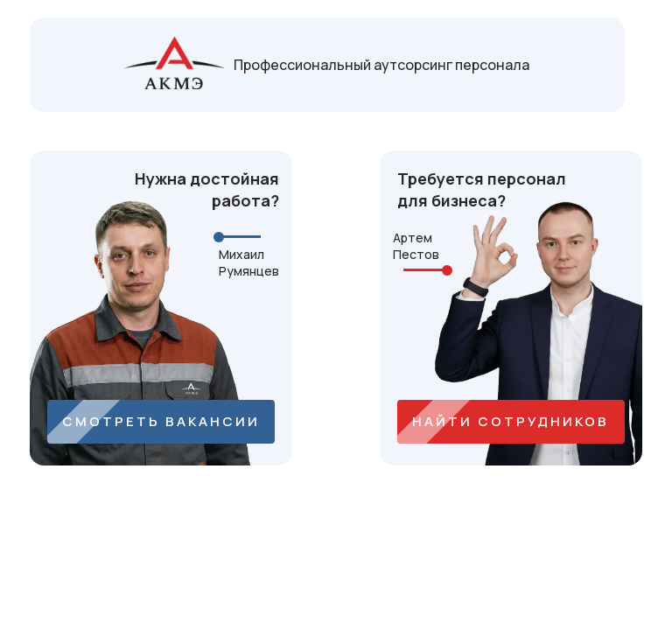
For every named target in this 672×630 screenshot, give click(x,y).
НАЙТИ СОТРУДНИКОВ (511, 421)
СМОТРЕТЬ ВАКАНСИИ (161, 421)
